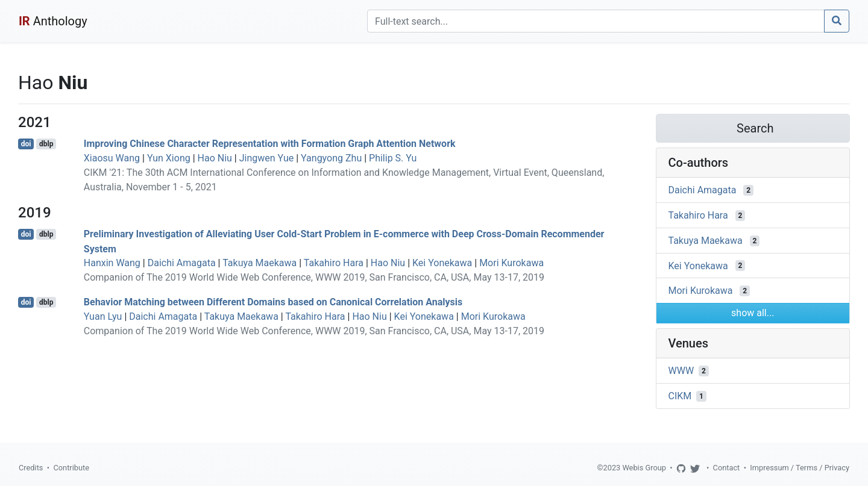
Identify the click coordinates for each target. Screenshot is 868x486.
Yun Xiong (169, 158)
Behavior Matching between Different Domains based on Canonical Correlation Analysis (273, 302)
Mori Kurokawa (511, 263)
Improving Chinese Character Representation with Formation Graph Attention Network (270, 144)
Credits (31, 468)
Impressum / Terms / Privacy (800, 468)
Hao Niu (215, 158)
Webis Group (644, 468)
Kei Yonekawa (442, 263)
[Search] (596, 21)
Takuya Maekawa (259, 263)
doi (26, 144)
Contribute (71, 468)
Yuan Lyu (103, 316)
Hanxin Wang (112, 263)
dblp (46, 144)
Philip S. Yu (393, 158)
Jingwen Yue (266, 158)
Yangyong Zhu (331, 158)
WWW (681, 371)
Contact (727, 468)
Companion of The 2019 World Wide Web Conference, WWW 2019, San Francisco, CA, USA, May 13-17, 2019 (314, 277)
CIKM (680, 396)
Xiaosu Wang (112, 158)
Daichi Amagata (182, 263)
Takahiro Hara (334, 263)
